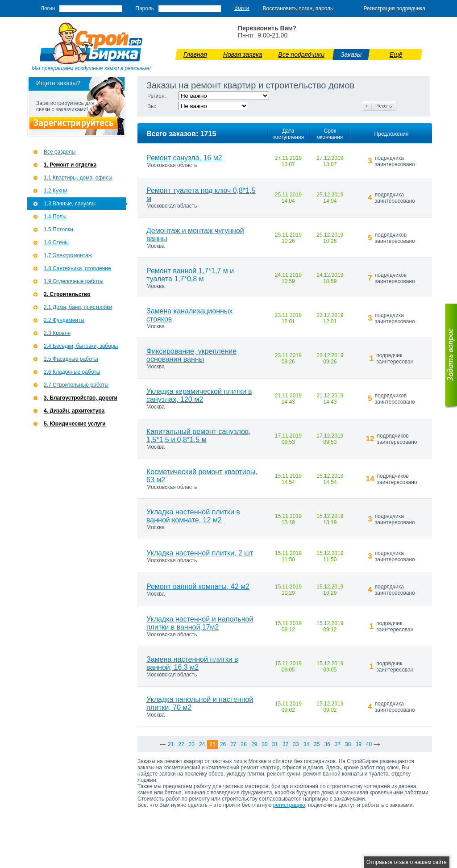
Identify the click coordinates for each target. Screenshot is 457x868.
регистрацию (289, 805)
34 (306, 744)
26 (223, 744)
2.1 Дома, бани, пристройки (78, 307)
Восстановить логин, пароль (298, 8)
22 (181, 744)
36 (327, 744)
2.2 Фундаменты (64, 320)
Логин (48, 8)
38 (348, 744)
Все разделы (60, 152)
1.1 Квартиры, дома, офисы (78, 178)
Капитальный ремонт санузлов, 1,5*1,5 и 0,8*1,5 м (199, 436)
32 (285, 744)
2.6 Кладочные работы (72, 372)
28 (244, 744)
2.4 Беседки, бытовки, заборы (81, 346)
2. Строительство (67, 294)
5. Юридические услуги (75, 424)
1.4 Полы (55, 217)
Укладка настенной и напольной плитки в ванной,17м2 (200, 623)
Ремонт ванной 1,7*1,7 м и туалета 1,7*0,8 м (190, 275)
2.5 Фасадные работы (71, 359)
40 (369, 744)
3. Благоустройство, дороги (81, 398)
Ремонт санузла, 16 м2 (184, 158)
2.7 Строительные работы (76, 385)
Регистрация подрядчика (394, 8)
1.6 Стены (56, 242)
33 (296, 744)
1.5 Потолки (58, 230)
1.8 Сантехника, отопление (77, 268)
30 (264, 744)
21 (171, 744)
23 (192, 744)
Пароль (145, 8)
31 (275, 744)
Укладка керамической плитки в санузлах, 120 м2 (199, 395)
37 (338, 744)
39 (358, 744)
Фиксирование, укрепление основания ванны (191, 355)
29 (254, 744)
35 (317, 744)
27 (233, 744)
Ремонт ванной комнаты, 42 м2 (198, 586)
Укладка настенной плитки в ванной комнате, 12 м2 (193, 516)
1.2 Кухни (55, 191)
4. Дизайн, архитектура (74, 411)
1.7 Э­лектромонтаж (68, 255)
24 (202, 744)
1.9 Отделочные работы (74, 281)
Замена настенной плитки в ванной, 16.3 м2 (192, 663)
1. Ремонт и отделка (70, 165)
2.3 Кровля (57, 333)
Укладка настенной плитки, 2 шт (200, 553)
